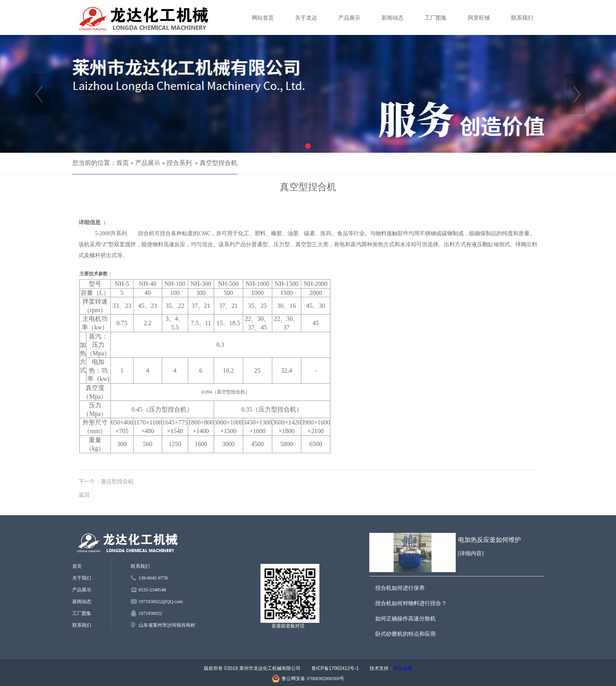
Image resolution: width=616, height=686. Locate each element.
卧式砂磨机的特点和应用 (405, 634)
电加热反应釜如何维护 (489, 540)
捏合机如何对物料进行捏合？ (411, 603)
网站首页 (263, 18)
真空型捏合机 (218, 163)
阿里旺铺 (479, 18)
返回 (84, 495)
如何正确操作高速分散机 (405, 619)
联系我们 (522, 18)
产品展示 (349, 18)
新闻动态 (392, 18)
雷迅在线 (403, 668)
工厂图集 (436, 18)
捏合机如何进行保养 (400, 588)
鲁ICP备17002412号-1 (335, 668)
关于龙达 (306, 18)
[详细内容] (471, 553)
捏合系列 (179, 163)
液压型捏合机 (117, 481)
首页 (123, 163)
